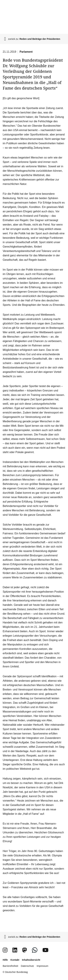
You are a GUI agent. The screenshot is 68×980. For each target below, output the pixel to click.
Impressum (42, 966)
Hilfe (5, 960)
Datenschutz (27, 966)
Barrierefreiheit (10, 966)
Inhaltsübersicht (31, 960)
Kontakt (15, 960)
